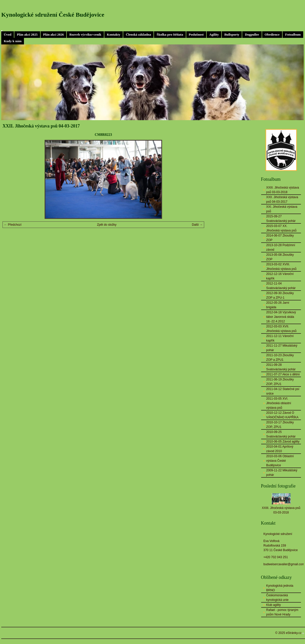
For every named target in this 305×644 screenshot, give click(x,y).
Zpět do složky (107, 225)
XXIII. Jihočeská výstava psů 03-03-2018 (283, 190)
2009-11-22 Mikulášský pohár (282, 473)
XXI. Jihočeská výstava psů (282, 209)
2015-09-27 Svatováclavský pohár (281, 219)
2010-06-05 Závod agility (283, 442)
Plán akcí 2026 (53, 34)
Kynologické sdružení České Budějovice (53, 15)
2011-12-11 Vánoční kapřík (280, 338)
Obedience (272, 34)
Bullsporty (232, 34)
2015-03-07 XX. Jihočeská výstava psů (281, 228)
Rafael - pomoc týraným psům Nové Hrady (282, 612)
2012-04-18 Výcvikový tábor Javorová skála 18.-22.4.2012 (281, 317)
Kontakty (114, 34)
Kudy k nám (13, 41)
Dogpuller (252, 34)
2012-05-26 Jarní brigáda (278, 305)
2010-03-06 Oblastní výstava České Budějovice (280, 461)
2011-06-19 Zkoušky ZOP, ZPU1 (280, 382)
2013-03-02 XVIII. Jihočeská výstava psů (281, 267)
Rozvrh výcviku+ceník (85, 34)
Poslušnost (196, 34)
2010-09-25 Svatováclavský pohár (281, 434)
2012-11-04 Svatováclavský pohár (281, 286)
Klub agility (273, 605)
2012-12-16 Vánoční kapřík (280, 276)
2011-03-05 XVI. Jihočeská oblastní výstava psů (279, 403)
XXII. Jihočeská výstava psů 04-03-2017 (282, 199)
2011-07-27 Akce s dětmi (283, 374)
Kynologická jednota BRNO (280, 588)
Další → (197, 225)
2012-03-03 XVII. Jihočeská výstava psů (281, 329)
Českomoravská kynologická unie (277, 598)
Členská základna (138, 34)
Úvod (8, 34)
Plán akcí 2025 (27, 34)
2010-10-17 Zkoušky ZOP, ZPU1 (280, 425)
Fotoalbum (293, 34)
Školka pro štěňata (170, 34)
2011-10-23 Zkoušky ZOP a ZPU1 (280, 357)
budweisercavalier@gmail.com (284, 564)
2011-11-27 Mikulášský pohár (282, 348)
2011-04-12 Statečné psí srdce (283, 391)
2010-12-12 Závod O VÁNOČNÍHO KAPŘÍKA (282, 415)
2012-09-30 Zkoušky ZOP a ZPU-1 (280, 295)
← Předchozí (13, 225)
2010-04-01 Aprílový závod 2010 (280, 449)
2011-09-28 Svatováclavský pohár (281, 367)
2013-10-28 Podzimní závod (281, 247)
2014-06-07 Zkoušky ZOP (280, 238)
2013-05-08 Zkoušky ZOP (280, 257)
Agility (214, 34)
